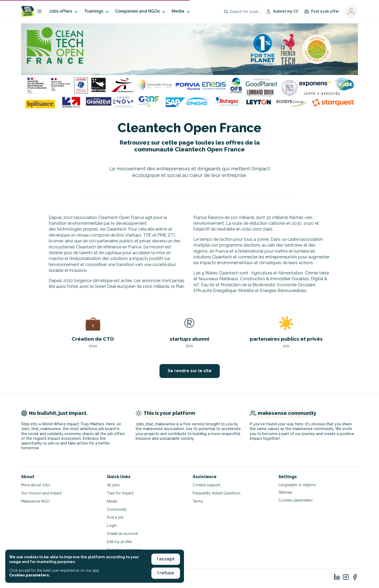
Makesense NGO (35, 501)
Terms (198, 501)
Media (181, 11)
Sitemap (285, 492)
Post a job (115, 517)
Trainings (97, 11)
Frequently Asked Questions (217, 493)
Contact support (206, 485)
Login (112, 525)
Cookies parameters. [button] (30, 575)
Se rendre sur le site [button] (190, 371)
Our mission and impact (41, 493)
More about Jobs (36, 485)
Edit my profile (119, 542)
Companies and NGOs (141, 11)
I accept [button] (166, 559)
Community (117, 509)
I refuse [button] (166, 573)
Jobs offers (64, 11)
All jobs (113, 485)
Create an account (122, 534)
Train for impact (120, 493)
